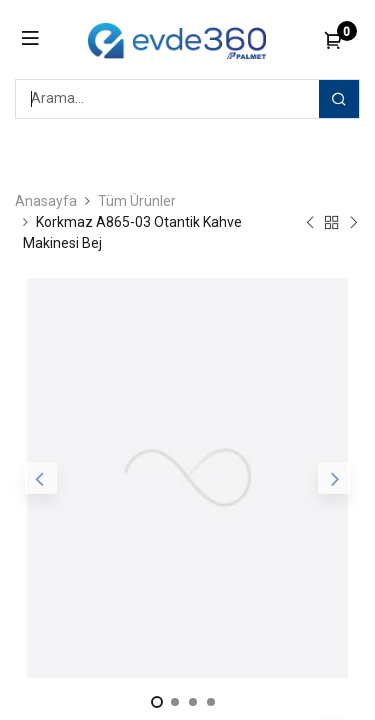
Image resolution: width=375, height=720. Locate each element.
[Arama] (339, 99)
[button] (41, 478)
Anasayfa (46, 201)
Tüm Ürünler (137, 201)
